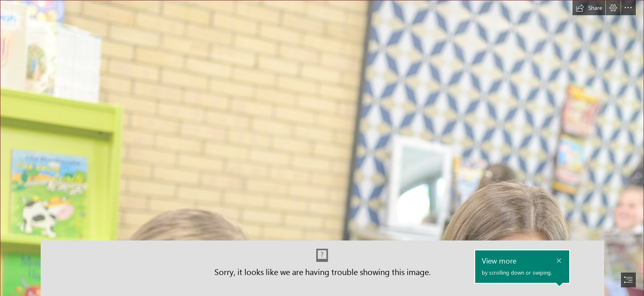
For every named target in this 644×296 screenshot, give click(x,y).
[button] (589, 8)
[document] (322, 148)
